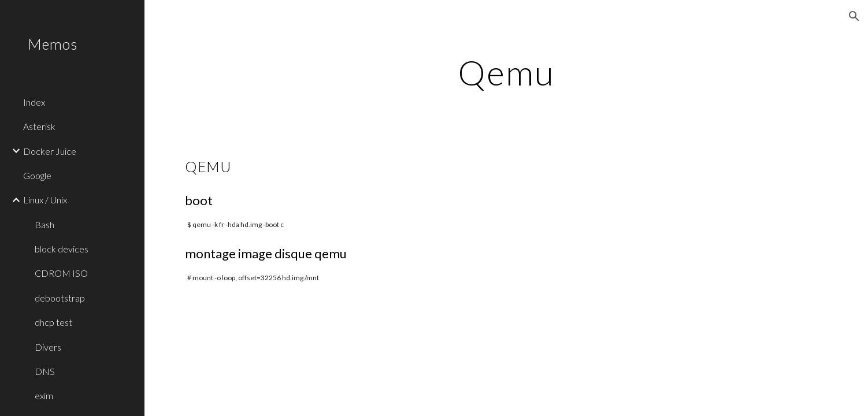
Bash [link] (44, 224)
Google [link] (37, 175)
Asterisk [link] (39, 126)
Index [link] (34, 102)
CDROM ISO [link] (61, 273)
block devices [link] (62, 249)
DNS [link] (45, 371)
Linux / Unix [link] (45, 200)
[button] (854, 16)
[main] (506, 72)
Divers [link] (48, 347)
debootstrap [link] (60, 298)
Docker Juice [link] (50, 151)
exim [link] (44, 395)
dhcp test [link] (53, 322)
